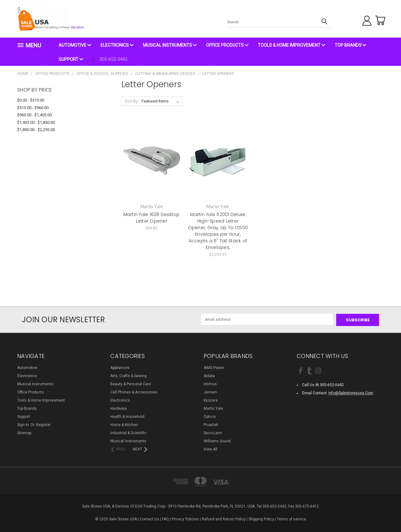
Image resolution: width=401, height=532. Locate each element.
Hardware (119, 408)
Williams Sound (217, 440)
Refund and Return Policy (224, 519)
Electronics (117, 45)
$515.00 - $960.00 (33, 108)
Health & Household (127, 416)
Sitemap (24, 432)
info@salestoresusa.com (351, 392)
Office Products (227, 45)
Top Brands (350, 45)
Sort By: (132, 101)
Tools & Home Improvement (292, 45)
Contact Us (149, 519)
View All (211, 449)
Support (71, 59)
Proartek (211, 424)
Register (43, 424)
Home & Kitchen (124, 424)
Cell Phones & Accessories (134, 392)
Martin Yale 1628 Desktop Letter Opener (152, 218)
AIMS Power (214, 367)
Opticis (210, 416)
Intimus (210, 383)
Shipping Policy (261, 519)
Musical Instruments (170, 45)
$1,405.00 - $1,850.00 (36, 122)
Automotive (75, 45)
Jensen (210, 392)
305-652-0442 (113, 59)
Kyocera (211, 400)
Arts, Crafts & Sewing (128, 375)
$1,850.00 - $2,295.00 (36, 130)
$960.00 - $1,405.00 (34, 115)
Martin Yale (213, 408)
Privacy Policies (185, 519)
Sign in (23, 424)
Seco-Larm (213, 432)
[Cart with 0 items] (379, 20)
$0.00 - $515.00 (31, 100)
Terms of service (292, 519)
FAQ (165, 519)
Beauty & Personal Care (131, 383)
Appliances (120, 367)
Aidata (209, 375)
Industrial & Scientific (128, 432)
